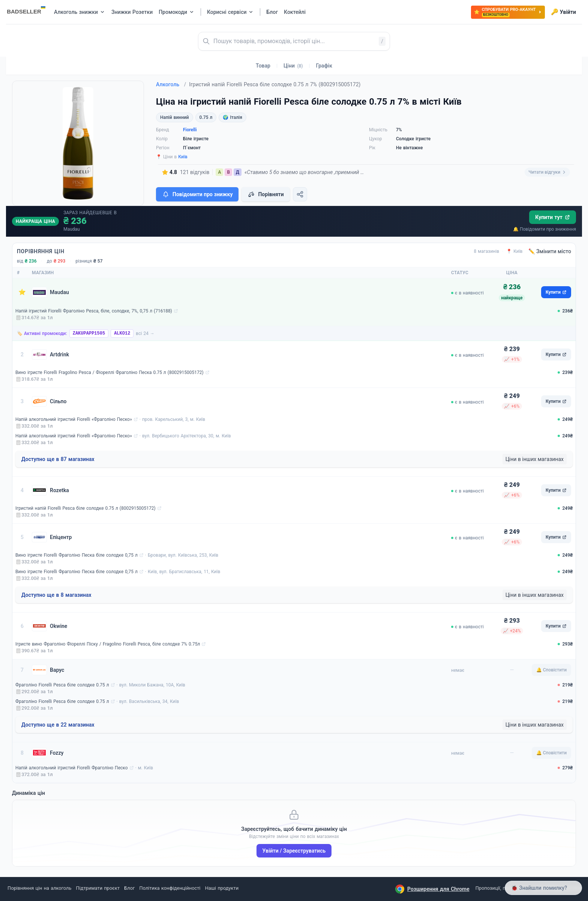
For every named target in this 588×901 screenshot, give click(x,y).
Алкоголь (171, 84)
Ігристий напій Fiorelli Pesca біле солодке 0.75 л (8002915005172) (85, 508)
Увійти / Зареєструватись (294, 851)
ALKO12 (122, 333)
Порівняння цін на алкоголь (39, 888)
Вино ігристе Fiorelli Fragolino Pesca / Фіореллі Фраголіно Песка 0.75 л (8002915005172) (109, 372)
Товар (263, 66)
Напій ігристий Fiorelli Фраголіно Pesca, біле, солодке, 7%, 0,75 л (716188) (94, 311)
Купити (556, 292)
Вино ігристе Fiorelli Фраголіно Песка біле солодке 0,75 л (76, 555)
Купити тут (553, 217)
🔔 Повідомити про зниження (544, 229)
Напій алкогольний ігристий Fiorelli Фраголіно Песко (72, 768)
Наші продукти (222, 888)
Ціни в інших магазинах (535, 459)
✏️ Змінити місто (550, 251)
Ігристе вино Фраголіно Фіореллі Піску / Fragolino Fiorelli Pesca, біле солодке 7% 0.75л (108, 644)
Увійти (563, 12)
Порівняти (265, 194)
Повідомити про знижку (197, 194)
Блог (129, 888)
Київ (183, 157)
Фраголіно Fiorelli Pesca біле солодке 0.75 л (62, 685)
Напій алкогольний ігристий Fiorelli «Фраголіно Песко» (74, 419)
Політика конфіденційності (170, 888)
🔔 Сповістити (551, 670)
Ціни (293, 66)
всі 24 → (145, 333)
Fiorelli (190, 130)
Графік (324, 66)
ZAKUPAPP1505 (89, 333)
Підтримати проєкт (98, 888)
